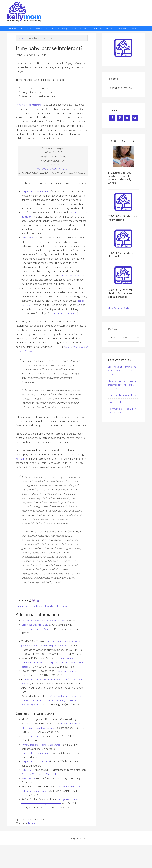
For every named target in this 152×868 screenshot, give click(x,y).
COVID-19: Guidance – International (123, 218)
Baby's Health (35, 840)
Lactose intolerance (68, 679)
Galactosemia (29, 242)
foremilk (21, 463)
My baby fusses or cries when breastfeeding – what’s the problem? (122, 385)
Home (21, 38)
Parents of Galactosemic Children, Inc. (42, 791)
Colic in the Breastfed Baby (37, 633)
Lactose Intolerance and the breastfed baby (45, 625)
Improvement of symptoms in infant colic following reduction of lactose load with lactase (54, 671)
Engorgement (114, 402)
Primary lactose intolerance (31, 105)
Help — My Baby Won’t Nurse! (123, 395)
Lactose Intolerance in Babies (38, 637)
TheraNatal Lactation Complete (53, 169)
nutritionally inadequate (68, 317)
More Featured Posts (118, 308)
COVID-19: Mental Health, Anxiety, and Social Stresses (121, 293)
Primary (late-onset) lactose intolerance (44, 757)
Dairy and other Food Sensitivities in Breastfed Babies (46, 610)
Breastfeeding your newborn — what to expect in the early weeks (120, 178)
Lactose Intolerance (32, 749)
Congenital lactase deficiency (38, 774)
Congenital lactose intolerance (39, 191)
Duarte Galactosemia (72, 280)
